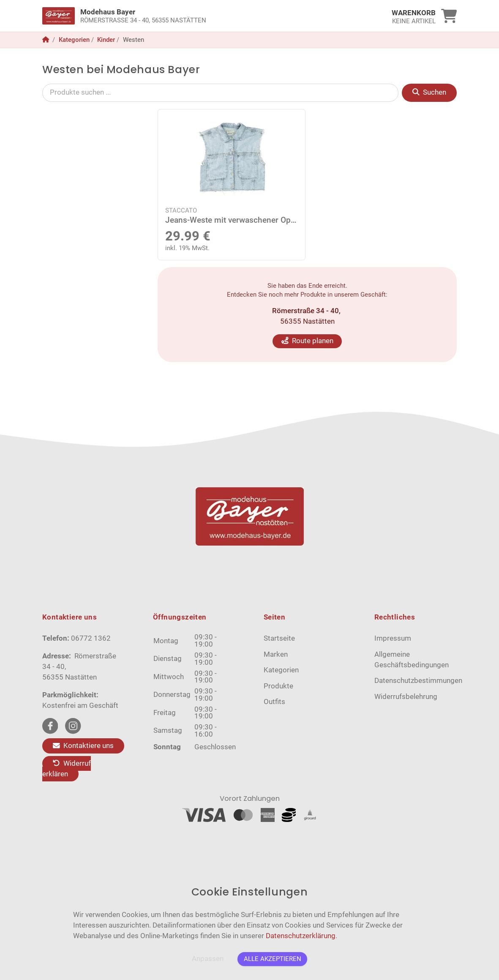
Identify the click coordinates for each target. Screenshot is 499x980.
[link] (198, 16)
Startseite (279, 638)
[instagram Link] (73, 726)
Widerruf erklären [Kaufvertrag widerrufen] (67, 769)
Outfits (274, 702)
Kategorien (74, 40)
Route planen (307, 341)
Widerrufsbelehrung (406, 697)
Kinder (106, 40)
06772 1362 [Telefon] (91, 638)
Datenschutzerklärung (301, 936)
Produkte (278, 686)
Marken (276, 654)
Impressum (393, 638)
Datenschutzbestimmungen (418, 681)
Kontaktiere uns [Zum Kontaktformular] (83, 746)
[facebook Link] (50, 726)
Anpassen (208, 959)
